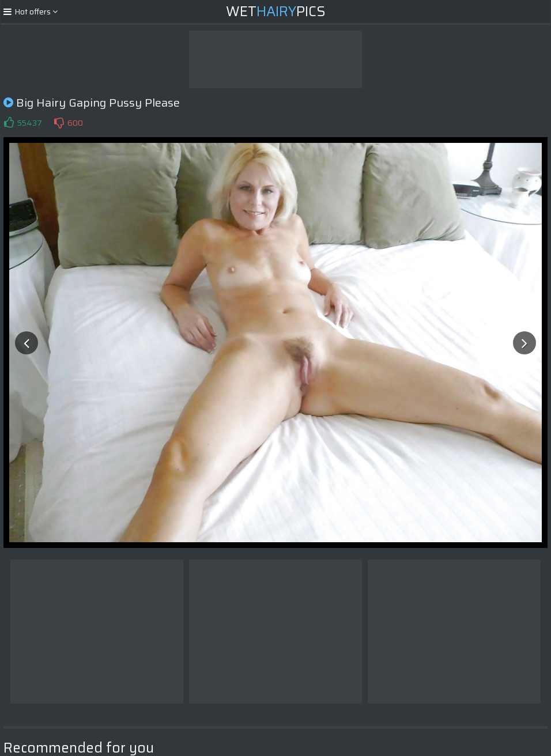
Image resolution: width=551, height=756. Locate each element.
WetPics (276, 12)
